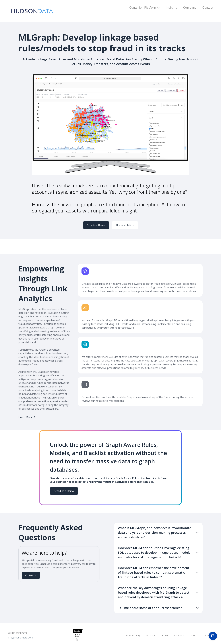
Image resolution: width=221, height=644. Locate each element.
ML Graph (151, 635)
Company (190, 8)
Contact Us (31, 575)
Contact (208, 8)
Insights (172, 8)
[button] (145, 8)
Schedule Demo (96, 225)
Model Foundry (133, 635)
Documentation (125, 225)
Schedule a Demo (64, 491)
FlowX (165, 635)
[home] (32, 11)
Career (193, 635)
